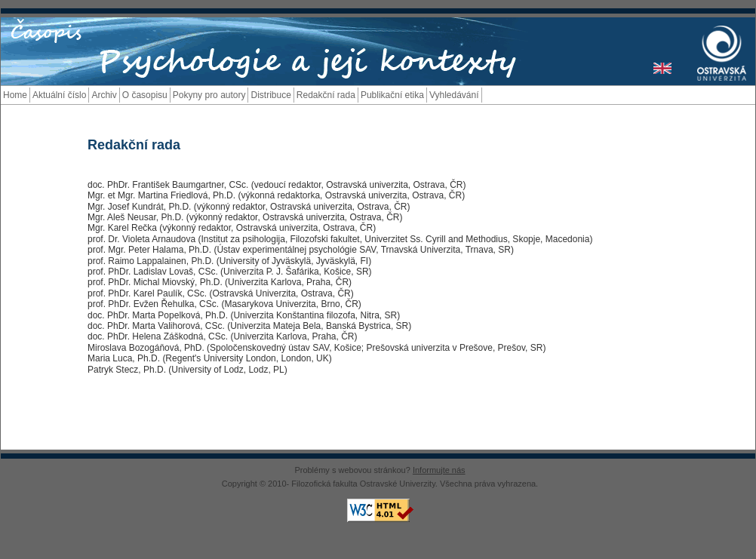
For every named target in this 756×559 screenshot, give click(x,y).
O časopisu (145, 95)
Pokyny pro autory (209, 95)
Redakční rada (326, 95)
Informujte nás (439, 470)
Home (15, 95)
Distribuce (270, 95)
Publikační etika (392, 95)
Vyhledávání (454, 95)
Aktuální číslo (59, 95)
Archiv (104, 95)
